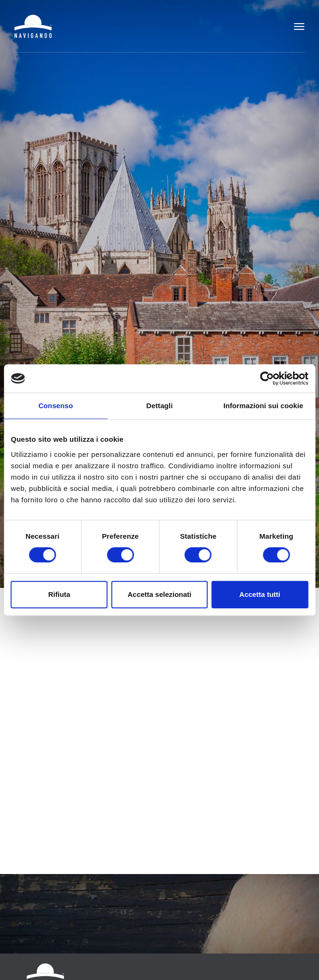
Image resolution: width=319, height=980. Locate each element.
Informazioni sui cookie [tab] (263, 406)
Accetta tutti (260, 594)
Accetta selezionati (159, 594)
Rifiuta (59, 594)
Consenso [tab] (56, 406)
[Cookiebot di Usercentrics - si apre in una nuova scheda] (267, 378)
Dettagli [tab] (160, 406)
